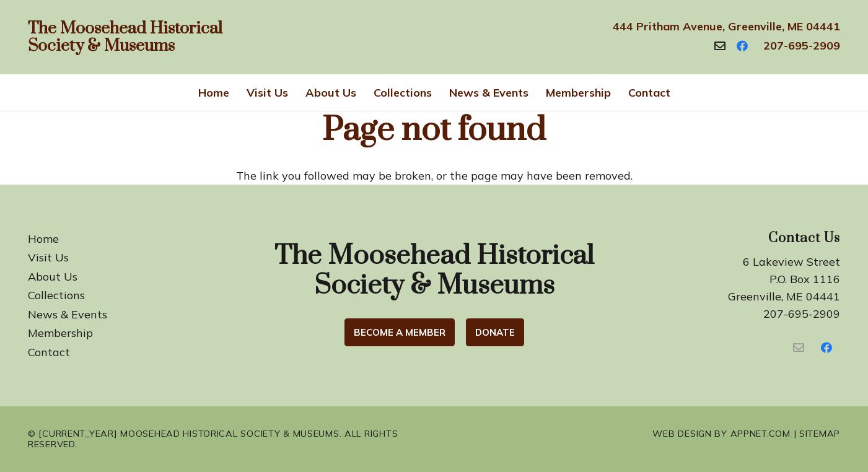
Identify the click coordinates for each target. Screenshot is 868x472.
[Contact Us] (798, 348)
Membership (60, 333)
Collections (56, 295)
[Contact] (720, 46)
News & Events (68, 314)
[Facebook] (742, 46)
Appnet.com (761, 434)
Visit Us (48, 257)
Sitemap (820, 434)
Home (43, 239)
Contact (49, 352)
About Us (53, 277)
